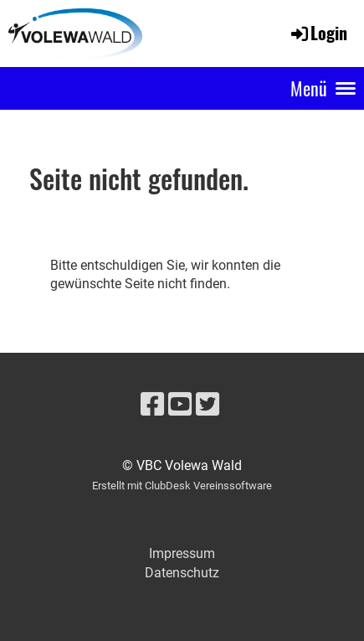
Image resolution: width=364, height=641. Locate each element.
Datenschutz (182, 573)
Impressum (182, 553)
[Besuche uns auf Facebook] (152, 405)
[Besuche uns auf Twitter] (208, 405)
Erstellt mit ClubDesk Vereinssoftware (182, 486)
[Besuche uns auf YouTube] (180, 405)
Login (318, 33)
